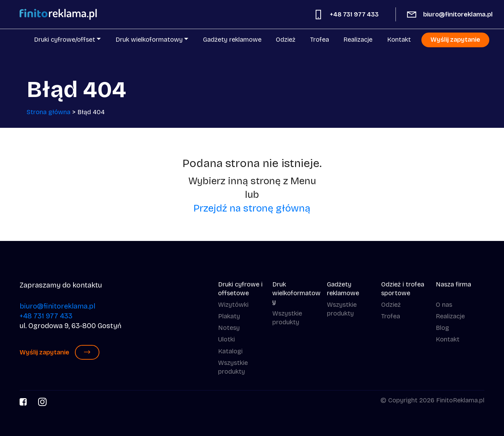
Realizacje (358, 40)
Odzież (286, 40)
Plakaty (229, 316)
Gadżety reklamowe (232, 40)
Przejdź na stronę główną (252, 208)
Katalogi (230, 351)
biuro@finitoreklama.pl (458, 14)
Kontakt (399, 40)
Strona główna (48, 112)
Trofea (320, 40)
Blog (442, 328)
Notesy (229, 328)
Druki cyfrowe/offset (65, 40)
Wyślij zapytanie (455, 40)
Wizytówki (233, 305)
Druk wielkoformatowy (149, 40)
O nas (444, 305)
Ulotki (226, 339)
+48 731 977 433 (354, 14)
